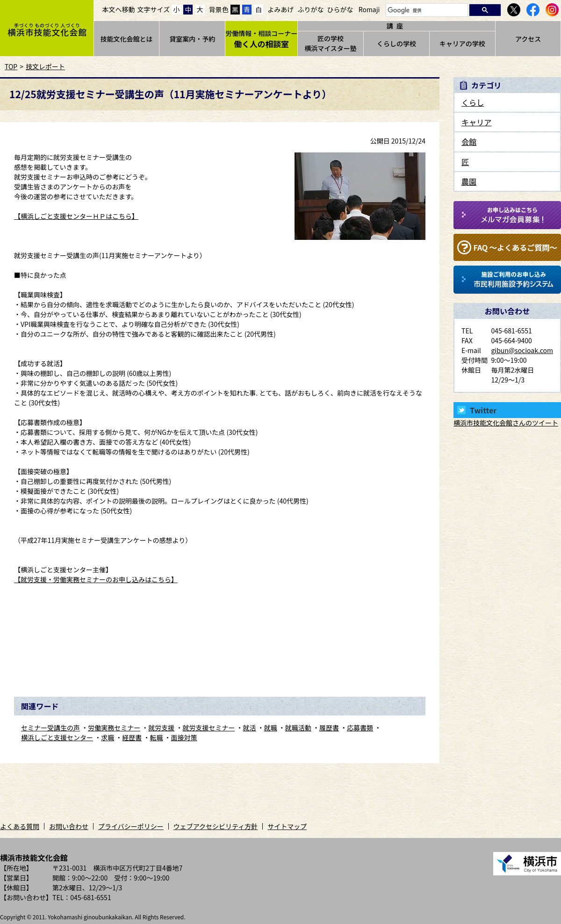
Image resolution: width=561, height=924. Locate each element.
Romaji (369, 9)
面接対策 (184, 737)
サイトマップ (287, 826)
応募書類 (360, 728)
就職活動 (298, 728)
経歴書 (132, 737)
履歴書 (329, 728)
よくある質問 (20, 826)
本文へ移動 (119, 9)
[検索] (426, 11)
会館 (469, 142)
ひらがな (340, 9)
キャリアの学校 (462, 43)
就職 (271, 728)
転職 (156, 737)
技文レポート (45, 66)
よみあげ (280, 9)
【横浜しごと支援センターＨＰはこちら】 (76, 216)
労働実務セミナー (114, 728)
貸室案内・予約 (192, 39)
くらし (473, 102)
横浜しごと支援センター (57, 737)
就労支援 (161, 728)
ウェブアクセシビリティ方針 (216, 826)
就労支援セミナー (209, 728)
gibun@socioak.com (522, 350)
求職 (108, 737)
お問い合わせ (69, 826)
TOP (11, 66)
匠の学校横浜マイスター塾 (331, 43)
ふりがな (310, 9)
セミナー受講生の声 (50, 728)
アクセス (528, 39)
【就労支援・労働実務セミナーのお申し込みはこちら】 (96, 579)
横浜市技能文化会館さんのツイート (506, 423)
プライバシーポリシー (131, 826)
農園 (469, 181)
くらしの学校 (396, 43)
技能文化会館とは (126, 39)
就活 (250, 728)
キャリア (476, 122)
